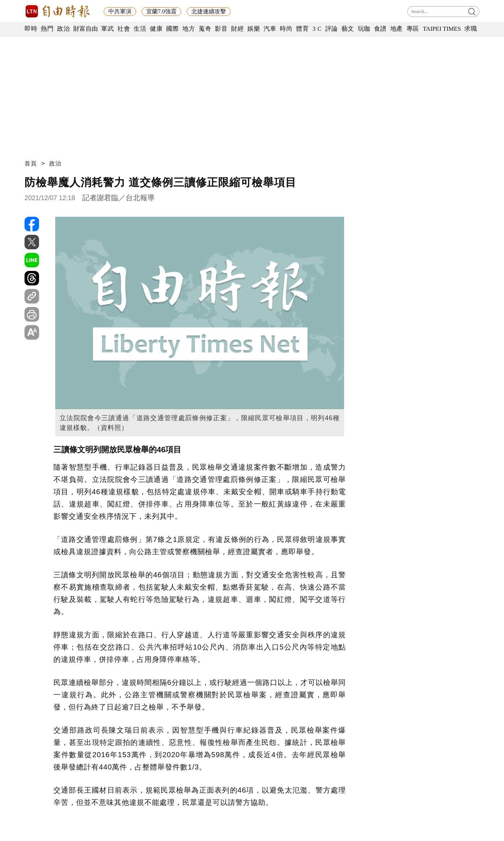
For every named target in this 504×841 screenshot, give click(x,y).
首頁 (31, 163)
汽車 (270, 29)
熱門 (47, 29)
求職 (471, 29)
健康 (156, 29)
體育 (302, 29)
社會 (124, 29)
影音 (221, 29)
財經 (237, 29)
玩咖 (364, 29)
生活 (140, 29)
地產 (397, 29)
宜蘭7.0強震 (161, 11)
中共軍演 (120, 11)
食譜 (380, 29)
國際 (172, 29)
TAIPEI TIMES (442, 29)
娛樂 (254, 29)
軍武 (107, 29)
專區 (413, 29)
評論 (332, 29)
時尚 (286, 29)
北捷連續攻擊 (209, 11)
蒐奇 (205, 29)
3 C (317, 29)
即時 (31, 29)
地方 (189, 29)
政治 (63, 29)
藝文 (348, 29)
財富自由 (85, 29)
